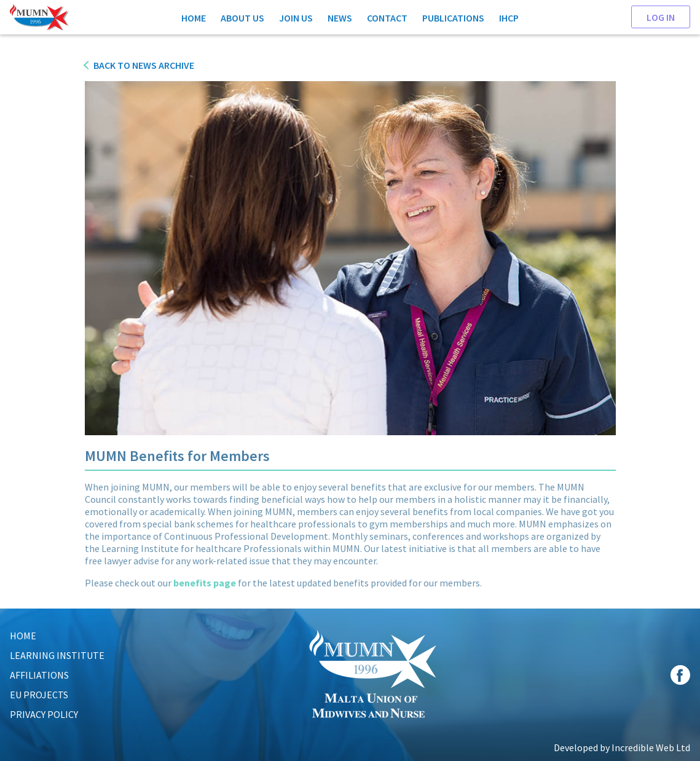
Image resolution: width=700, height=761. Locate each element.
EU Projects (39, 695)
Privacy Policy (44, 714)
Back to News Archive (144, 65)
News (340, 17)
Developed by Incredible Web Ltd (622, 747)
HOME (23, 636)
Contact (387, 17)
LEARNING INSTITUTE (57, 655)
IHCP (509, 17)
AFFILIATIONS (39, 675)
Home (194, 17)
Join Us (296, 17)
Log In (661, 17)
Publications (453, 17)
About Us (242, 17)
